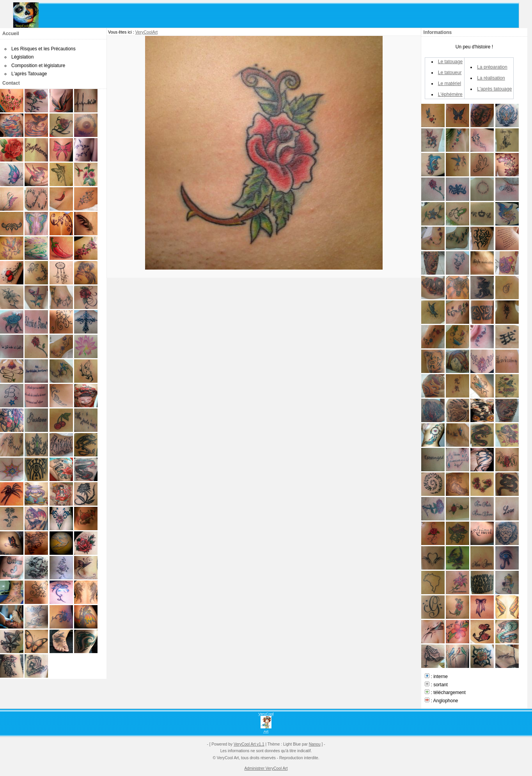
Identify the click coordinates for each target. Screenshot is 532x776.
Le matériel (450, 83)
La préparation (492, 67)
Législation (22, 57)
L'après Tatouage (29, 74)
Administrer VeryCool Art (266, 768)
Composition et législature (38, 66)
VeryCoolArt (147, 32)
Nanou (315, 744)
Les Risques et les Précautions (43, 49)
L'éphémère (450, 94)
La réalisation (491, 78)
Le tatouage (450, 62)
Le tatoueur (450, 73)
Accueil (11, 34)
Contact (11, 83)
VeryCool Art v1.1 (249, 744)
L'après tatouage (494, 89)
